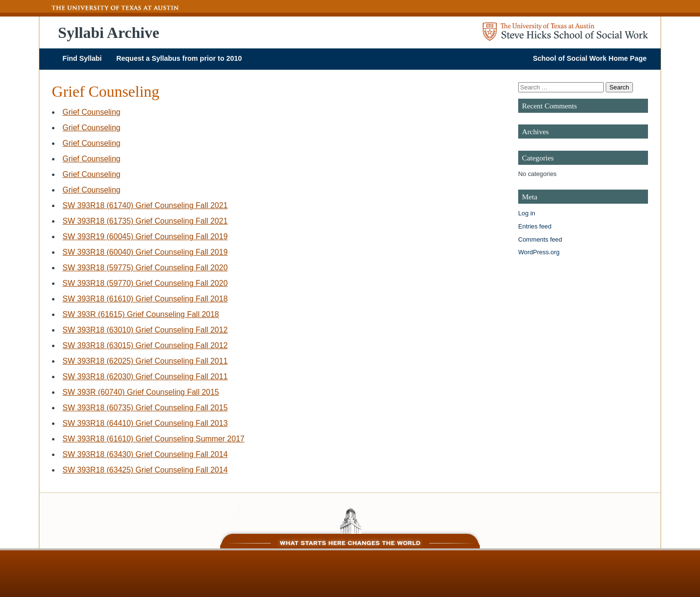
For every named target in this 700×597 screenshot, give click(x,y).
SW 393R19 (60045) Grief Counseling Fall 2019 (145, 237)
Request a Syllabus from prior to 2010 (179, 58)
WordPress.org (539, 252)
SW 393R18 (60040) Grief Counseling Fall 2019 (145, 252)
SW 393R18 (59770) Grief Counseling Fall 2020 (145, 283)
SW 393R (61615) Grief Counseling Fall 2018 (141, 314)
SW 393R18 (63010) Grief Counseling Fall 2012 (145, 330)
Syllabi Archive (108, 33)
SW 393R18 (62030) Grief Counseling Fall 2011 (145, 377)
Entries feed (535, 226)
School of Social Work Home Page (590, 58)
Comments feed (540, 239)
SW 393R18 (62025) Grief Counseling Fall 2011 (145, 361)
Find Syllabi (82, 58)
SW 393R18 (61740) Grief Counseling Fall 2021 (145, 205)
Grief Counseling (92, 112)
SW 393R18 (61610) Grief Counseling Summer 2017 (154, 439)
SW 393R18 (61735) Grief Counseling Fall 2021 (145, 221)
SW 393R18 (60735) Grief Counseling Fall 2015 (145, 408)
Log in (527, 213)
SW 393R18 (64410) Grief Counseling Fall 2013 (145, 423)
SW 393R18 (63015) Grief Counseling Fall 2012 (145, 345)
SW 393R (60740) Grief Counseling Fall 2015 (141, 392)
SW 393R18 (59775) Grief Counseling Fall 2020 (145, 268)
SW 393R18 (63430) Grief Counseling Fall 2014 (145, 454)
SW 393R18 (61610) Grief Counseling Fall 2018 (145, 299)
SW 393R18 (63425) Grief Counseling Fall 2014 (145, 470)
